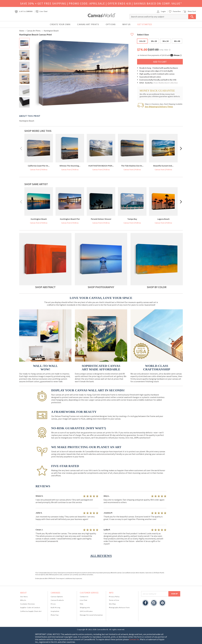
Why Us (126, 24)
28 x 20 (154, 41)
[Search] (163, 17)
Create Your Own (60, 24)
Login (161, 11)
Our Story (24, 597)
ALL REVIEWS (101, 556)
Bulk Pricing (55, 608)
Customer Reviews (28, 604)
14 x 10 (142, 41)
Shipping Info (85, 608)
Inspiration (55, 611)
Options (111, 24)
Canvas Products (57, 600)
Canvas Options (57, 597)
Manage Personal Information (91, 615)
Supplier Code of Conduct (30, 608)
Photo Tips (55, 615)
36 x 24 (165, 41)
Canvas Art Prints (88, 24)
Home (22, 31)
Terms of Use (114, 600)
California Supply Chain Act (31, 611)
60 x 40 (177, 41)
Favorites (177, 11)
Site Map (112, 604)
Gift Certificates (86, 611)
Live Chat (42, 11)
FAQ (81, 604)
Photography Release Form (119, 608)
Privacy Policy (114, 597)
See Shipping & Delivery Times (159, 107)
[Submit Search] (192, 17)
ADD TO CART (160, 62)
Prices (53, 604)
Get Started (145, 24)
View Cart (190, 11)
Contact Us (84, 597)
